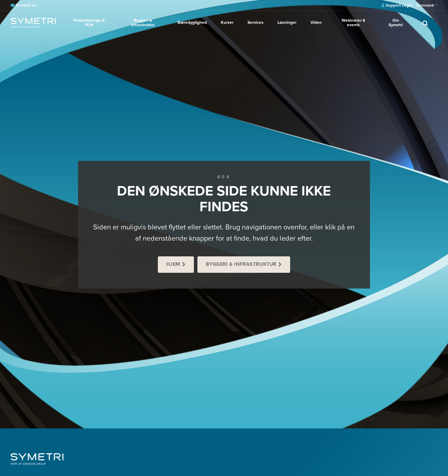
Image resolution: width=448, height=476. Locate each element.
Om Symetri (396, 23)
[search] (425, 23)
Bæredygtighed (192, 22)
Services (255, 22)
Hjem (173, 264)
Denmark (427, 5)
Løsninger (287, 22)
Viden (316, 22)
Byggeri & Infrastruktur (143, 23)
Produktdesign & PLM (89, 23)
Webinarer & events (353, 23)
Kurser (227, 22)
